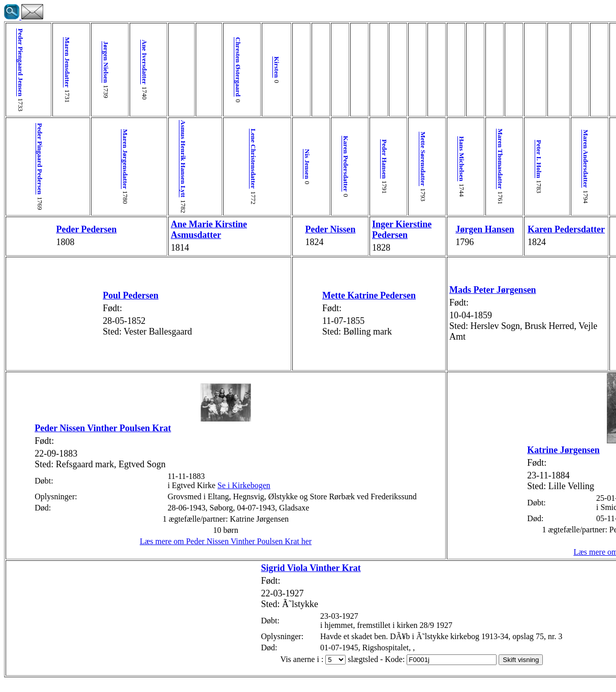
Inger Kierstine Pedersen (301, 235)
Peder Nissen (249, 235)
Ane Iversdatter (112, 62)
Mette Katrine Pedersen (280, 306)
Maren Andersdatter (448, 159)
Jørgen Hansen (358, 235)
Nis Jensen (234, 164)
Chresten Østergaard (173, 67)
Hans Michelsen (356, 159)
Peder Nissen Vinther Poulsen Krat (76, 429)
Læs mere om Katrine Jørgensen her (478, 563)
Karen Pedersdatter (265, 164)
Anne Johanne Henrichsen (600, 159)
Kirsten (204, 67)
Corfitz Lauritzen (569, 159)
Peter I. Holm (417, 159)
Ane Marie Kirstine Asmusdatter (168, 235)
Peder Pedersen (66, 235)
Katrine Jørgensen (409, 461)
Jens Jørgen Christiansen (490, 235)
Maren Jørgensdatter (97, 159)
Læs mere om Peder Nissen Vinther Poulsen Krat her (173, 562)
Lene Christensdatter (188, 159)
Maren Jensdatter (51, 62)
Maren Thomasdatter (387, 159)
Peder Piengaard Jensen (21, 62)
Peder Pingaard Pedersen (36, 159)
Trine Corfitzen (576, 235)
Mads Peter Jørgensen (387, 300)
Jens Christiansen (478, 62)
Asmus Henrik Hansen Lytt (143, 159)
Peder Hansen (295, 159)
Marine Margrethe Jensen (517, 337)
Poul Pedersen (94, 306)
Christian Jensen (493, 159)
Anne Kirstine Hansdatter (509, 62)
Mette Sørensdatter (326, 159)
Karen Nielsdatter (539, 164)
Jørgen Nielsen (82, 62)
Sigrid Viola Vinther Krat (209, 579)
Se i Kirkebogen (201, 497)
